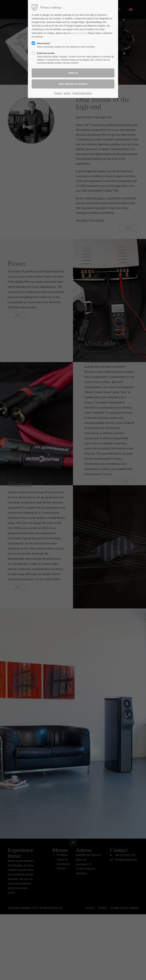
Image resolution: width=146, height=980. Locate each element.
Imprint (67, 93)
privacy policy (79, 33)
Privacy (58, 93)
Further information (82, 93)
